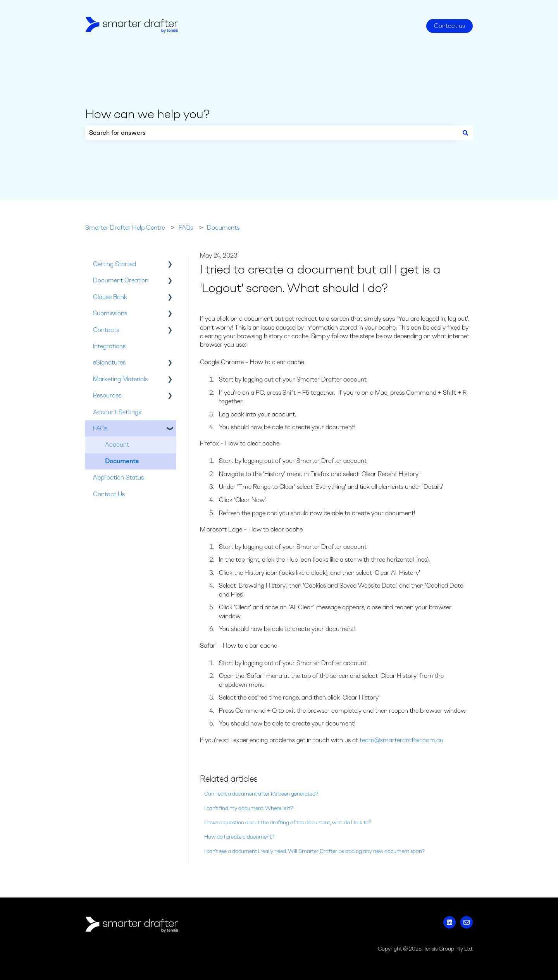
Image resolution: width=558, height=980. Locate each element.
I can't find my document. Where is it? (249, 808)
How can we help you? (147, 114)
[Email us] (467, 922)
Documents (223, 228)
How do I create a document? (239, 837)
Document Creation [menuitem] (121, 280)
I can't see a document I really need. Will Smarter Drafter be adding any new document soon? (314, 851)
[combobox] (272, 133)
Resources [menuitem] (107, 395)
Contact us (449, 26)
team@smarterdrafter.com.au (401, 740)
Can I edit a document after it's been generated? (261, 794)
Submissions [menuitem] (110, 313)
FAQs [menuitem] (100, 428)
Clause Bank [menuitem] (110, 297)
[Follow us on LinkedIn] (449, 922)
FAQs (186, 228)
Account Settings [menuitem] (117, 412)
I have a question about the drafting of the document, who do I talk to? (288, 823)
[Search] (465, 133)
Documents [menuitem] (122, 461)
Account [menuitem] (117, 444)
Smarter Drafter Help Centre (125, 228)
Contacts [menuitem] (106, 330)
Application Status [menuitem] (118, 477)
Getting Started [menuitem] (115, 264)
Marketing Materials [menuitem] (120, 379)
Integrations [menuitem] (109, 346)
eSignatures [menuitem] (109, 362)
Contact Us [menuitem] (109, 494)
